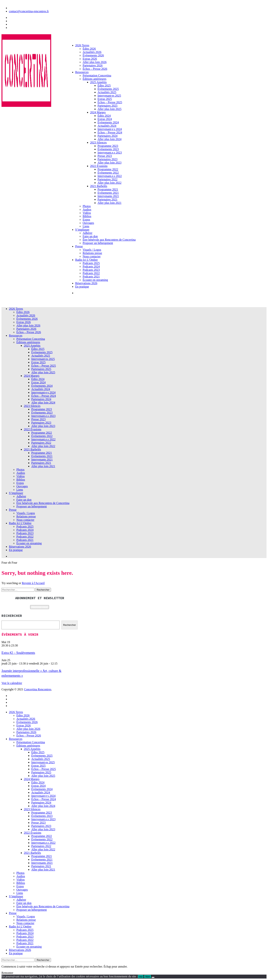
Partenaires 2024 (107, 136)
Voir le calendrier (12, 683)
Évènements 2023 (108, 149)
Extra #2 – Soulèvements (18, 653)
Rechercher (70, 625)
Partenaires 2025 (107, 106)
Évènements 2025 (108, 89)
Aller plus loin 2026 (95, 62)
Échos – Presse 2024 (110, 132)
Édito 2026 (89, 49)
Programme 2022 (108, 169)
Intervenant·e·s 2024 (110, 129)
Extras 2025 (105, 99)
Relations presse (92, 253)
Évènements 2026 (93, 55)
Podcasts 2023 (91, 270)
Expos (86, 220)
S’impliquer (82, 230)
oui (141, 977)
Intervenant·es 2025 (109, 96)
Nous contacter (92, 256)
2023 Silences (98, 142)
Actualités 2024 (107, 126)
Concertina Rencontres (38, 689)
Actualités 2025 (107, 92)
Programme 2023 (108, 146)
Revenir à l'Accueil (33, 583)
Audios (87, 209)
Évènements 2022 (108, 173)
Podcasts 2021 (91, 277)
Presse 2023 (105, 156)
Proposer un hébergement (98, 243)
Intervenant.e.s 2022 (110, 176)
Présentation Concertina (97, 75)
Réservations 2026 (86, 283)
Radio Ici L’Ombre (86, 260)
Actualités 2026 (92, 52)
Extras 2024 (105, 119)
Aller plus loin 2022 (109, 183)
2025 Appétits (98, 82)
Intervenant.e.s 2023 (110, 153)
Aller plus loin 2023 (109, 163)
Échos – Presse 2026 (95, 69)
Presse (79, 246)
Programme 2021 (108, 189)
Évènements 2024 (108, 122)
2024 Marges (98, 112)
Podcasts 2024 (91, 266)
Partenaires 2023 (107, 159)
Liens (86, 226)
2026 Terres (82, 45)
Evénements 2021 (108, 193)
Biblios (87, 216)
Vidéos (87, 213)
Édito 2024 (104, 116)
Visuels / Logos (92, 250)
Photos (87, 206)
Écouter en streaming (95, 280)
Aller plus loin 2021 (109, 203)
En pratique (82, 287)
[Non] (153, 977)
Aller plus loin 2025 (109, 109)
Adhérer (87, 233)
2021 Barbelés (99, 186)
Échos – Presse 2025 (110, 102)
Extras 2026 (90, 59)
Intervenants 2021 (108, 196)
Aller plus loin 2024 (109, 139)
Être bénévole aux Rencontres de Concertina (109, 240)
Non (148, 977)
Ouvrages (88, 223)
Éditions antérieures (95, 79)
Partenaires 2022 (107, 179)
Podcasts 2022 (91, 273)
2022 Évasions (99, 166)
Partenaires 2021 (107, 199)
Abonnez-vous (40, 607)
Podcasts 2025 (91, 263)
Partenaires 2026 (93, 65)
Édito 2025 (104, 86)
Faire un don (90, 236)
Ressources (82, 72)
